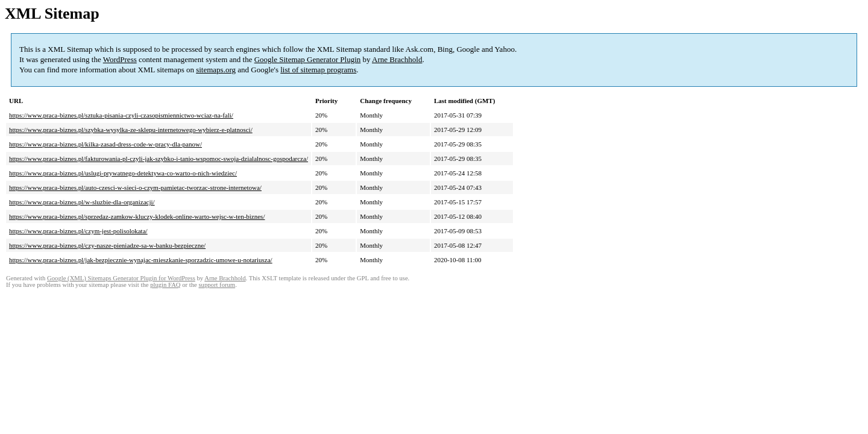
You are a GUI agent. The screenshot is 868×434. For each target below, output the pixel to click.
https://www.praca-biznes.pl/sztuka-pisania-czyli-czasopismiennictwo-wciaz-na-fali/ (121, 115)
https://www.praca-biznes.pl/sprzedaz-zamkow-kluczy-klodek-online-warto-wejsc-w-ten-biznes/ (137, 216)
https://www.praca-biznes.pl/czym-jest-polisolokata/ (78, 231)
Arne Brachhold (397, 59)
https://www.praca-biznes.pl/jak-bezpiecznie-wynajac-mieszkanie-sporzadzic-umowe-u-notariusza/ (141, 260)
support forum (217, 285)
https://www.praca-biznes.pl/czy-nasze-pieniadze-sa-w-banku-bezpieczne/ (107, 245)
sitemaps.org (216, 70)
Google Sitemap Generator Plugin (308, 59)
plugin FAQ (165, 285)
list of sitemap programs (318, 70)
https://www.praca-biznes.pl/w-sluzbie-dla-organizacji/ (82, 202)
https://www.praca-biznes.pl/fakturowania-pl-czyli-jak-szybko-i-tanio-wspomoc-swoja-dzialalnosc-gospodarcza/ (159, 159)
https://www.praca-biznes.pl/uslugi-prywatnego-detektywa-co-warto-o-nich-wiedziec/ (123, 173)
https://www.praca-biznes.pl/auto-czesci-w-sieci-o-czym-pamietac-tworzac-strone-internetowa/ (135, 187)
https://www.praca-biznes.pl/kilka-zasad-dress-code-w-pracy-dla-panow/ (105, 144)
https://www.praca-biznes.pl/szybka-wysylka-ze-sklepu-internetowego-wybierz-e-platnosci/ (131, 130)
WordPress (120, 59)
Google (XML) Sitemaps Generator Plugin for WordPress (121, 278)
